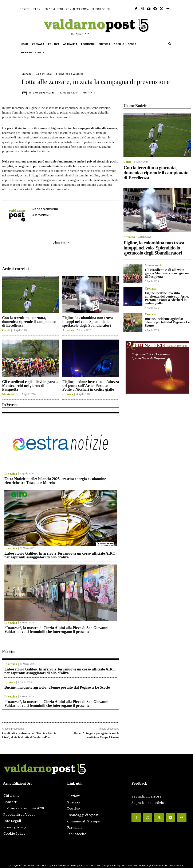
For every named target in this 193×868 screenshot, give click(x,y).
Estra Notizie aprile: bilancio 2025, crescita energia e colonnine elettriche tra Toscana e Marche (55, 481)
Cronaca (27, 74)
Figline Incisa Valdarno (70, 74)
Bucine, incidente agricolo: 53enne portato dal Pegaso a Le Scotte (57, 687)
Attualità (68, 330)
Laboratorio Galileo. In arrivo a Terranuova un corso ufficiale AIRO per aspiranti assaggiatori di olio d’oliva (60, 555)
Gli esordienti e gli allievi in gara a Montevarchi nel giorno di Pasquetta (30, 386)
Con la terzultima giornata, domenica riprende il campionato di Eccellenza (29, 322)
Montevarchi (10, 394)
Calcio (6, 330)
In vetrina (11, 474)
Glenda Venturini (44, 93)
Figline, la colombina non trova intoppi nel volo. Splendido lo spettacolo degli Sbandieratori (88, 322)
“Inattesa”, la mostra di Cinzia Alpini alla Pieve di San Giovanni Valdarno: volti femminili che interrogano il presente (56, 630)
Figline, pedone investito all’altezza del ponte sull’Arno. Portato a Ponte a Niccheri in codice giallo (91, 386)
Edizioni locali (44, 74)
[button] (170, 44)
